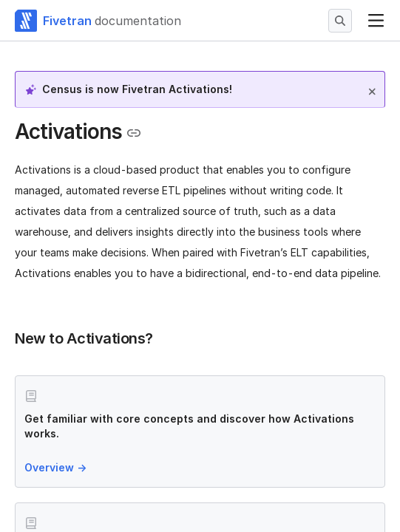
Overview (57, 467)
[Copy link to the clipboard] (134, 133)
